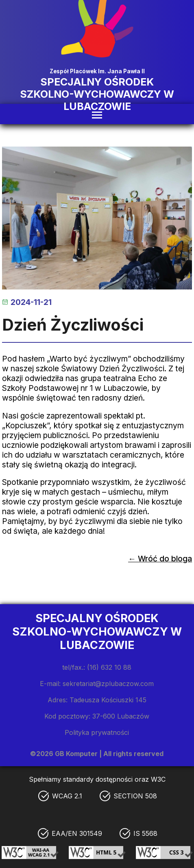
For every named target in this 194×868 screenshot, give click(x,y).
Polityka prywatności (97, 732)
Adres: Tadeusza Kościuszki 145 (97, 700)
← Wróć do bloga (160, 559)
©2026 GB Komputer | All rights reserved (97, 754)
